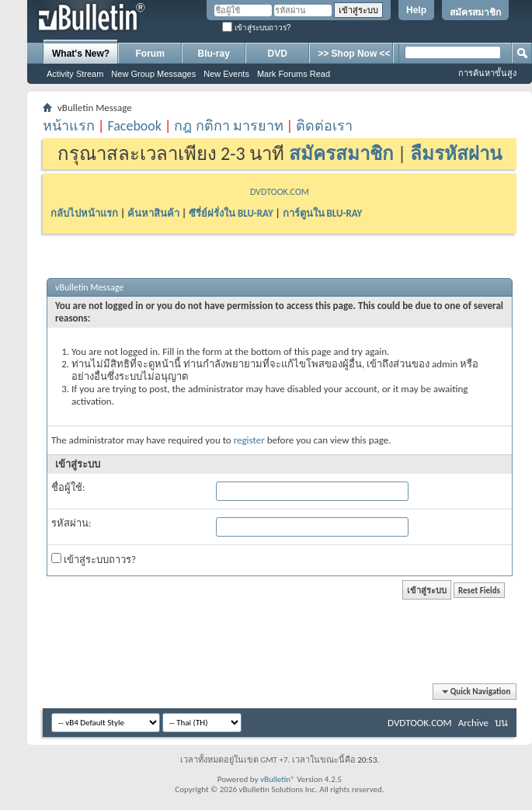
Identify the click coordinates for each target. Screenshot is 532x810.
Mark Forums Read (294, 74)
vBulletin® (278, 779)
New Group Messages (153, 74)
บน (501, 723)
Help (416, 10)
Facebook (134, 126)
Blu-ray (214, 54)
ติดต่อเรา (324, 126)
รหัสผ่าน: (71, 523)
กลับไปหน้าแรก (84, 213)
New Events (226, 74)
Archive (473, 723)
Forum (150, 54)
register (249, 440)
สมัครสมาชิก (475, 12)
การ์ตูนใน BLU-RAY (323, 213)
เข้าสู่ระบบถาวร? (256, 28)
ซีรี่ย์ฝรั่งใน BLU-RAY (231, 213)
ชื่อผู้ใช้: (68, 487)
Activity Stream (75, 74)
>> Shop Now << (354, 54)
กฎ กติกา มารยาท (228, 126)
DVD (278, 54)
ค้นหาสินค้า (153, 213)
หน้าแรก (69, 126)
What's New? (81, 54)
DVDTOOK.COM (280, 192)
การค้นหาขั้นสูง (487, 73)
